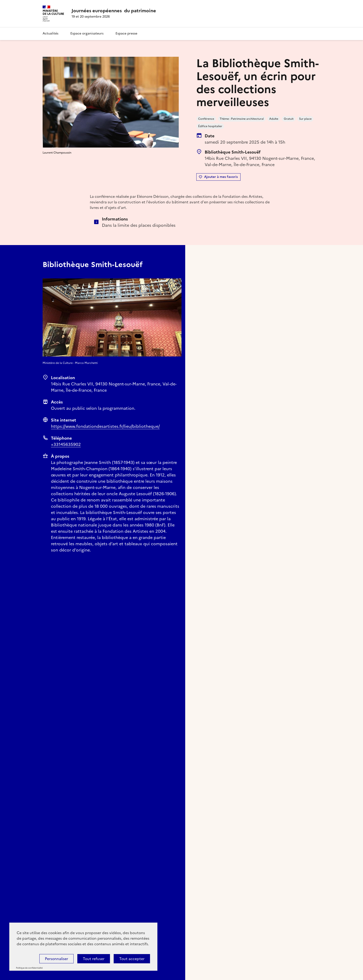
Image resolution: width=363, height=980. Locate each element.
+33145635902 (66, 444)
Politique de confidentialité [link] (29, 968)
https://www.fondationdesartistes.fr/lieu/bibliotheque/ (105, 426)
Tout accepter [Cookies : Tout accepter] (132, 959)
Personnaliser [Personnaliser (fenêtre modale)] (56, 959)
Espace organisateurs (87, 33)
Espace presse (126, 33)
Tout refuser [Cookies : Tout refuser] (94, 959)
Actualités (50, 33)
